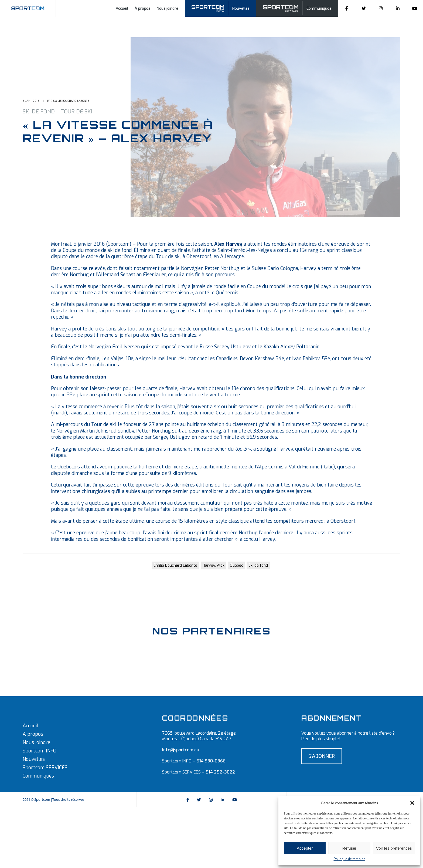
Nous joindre (168, 9)
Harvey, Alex (214, 565)
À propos (142, 9)
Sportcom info (211, 8)
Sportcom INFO (40, 751)
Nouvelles (241, 9)
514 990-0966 (211, 761)
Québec (236, 565)
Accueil (122, 9)
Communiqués (319, 9)
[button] (412, 803)
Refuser (349, 848)
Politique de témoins (349, 859)
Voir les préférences (394, 848)
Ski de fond (258, 565)
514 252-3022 (220, 772)
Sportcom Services (282, 8)
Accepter (305, 848)
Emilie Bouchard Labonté (175, 565)
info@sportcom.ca (180, 750)
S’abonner (322, 756)
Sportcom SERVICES (45, 768)
